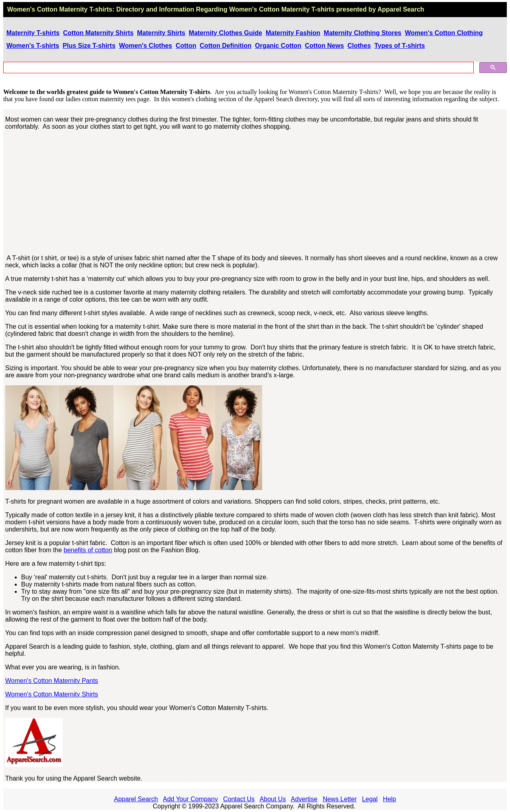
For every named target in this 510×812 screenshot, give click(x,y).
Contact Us (239, 799)
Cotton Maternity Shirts (98, 33)
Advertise (304, 799)
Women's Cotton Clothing (444, 33)
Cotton (186, 46)
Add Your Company (190, 799)
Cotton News (324, 46)
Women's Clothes (146, 46)
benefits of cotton (88, 550)
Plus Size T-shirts (89, 46)
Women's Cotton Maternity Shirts (52, 694)
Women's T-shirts (33, 46)
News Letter (340, 799)
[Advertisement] (255, 192)
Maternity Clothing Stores (363, 33)
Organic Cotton (278, 46)
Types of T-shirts (400, 46)
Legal (370, 799)
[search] (238, 68)
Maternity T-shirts (33, 33)
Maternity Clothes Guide (226, 33)
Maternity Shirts (161, 33)
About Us (273, 799)
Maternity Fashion (293, 33)
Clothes (359, 46)
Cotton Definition (226, 46)
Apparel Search (401, 9)
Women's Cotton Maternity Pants (52, 681)
